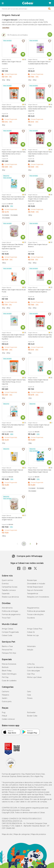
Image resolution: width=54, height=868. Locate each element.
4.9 (51, 242)
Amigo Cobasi (7, 629)
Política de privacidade (36, 611)
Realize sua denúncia (10, 597)
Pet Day (5, 677)
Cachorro (5, 692)
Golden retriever (8, 719)
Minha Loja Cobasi (34, 677)
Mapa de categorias (22, 834)
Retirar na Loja (33, 635)
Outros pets (7, 701)
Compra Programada (10, 632)
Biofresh (5, 667)
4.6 (25, 104)
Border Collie (32, 716)
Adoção (30, 650)
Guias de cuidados (9, 681)
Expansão (6, 594)
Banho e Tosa (7, 646)
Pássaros (5, 695)
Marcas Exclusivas (9, 664)
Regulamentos (33, 608)
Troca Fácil (6, 618)
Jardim (5, 698)
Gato (29, 692)
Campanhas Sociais (10, 587)
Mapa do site (7, 834)
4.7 (25, 468)
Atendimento (7, 608)
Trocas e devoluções (35, 614)
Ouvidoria (31, 618)
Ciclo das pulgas (33, 671)
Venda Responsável (35, 587)
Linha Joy (31, 664)
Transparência (33, 594)
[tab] (4, 35)
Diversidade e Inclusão (36, 584)
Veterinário (31, 646)
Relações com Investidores (38, 597)
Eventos (5, 584)
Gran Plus (31, 674)
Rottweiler (31, 712)
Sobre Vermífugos (9, 674)
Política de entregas (10, 611)
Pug (4, 712)
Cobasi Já (31, 632)
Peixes (30, 698)
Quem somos (7, 580)
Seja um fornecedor (35, 590)
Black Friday (7, 671)
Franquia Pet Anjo (9, 653)
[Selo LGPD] (11, 768)
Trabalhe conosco (9, 590)
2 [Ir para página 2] (30, 544)
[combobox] (27, 9)
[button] (3, 3)
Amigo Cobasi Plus (35, 629)
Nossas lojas (32, 580)
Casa (29, 695)
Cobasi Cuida (7, 635)
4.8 (25, 59)
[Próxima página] (37, 544)
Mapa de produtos (38, 834)
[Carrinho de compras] (50, 3)
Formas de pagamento (11, 614)
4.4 (51, 333)
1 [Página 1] (24, 544)
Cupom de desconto (35, 667)
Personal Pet (7, 650)
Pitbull (4, 716)
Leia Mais (6, 28)
